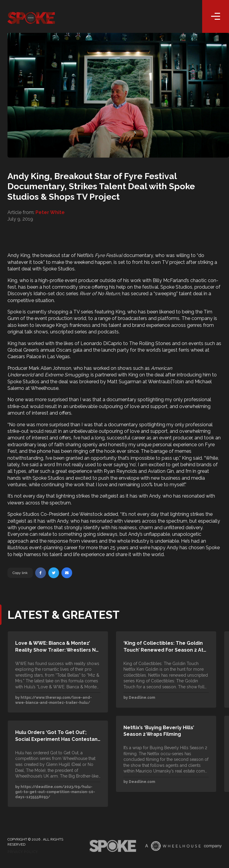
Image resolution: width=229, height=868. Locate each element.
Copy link (20, 573)
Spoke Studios (59, 269)
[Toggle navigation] (216, 16)
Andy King (19, 255)
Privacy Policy (23, 852)
